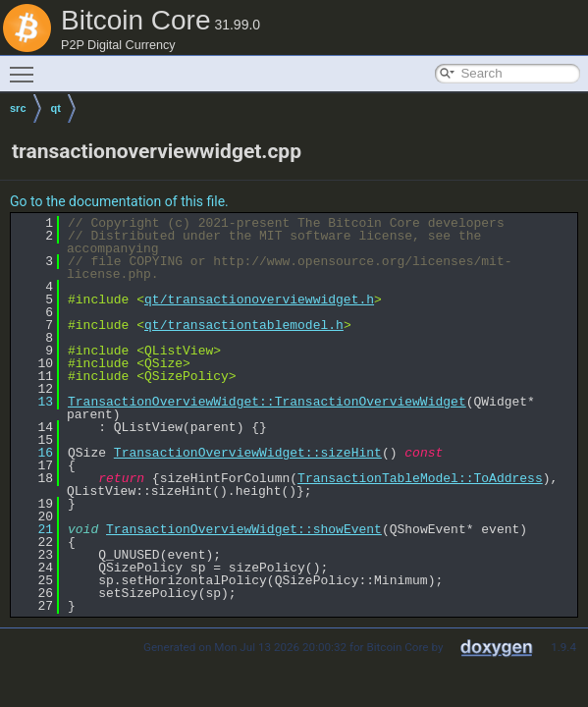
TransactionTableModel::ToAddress (420, 478)
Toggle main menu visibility (27, 66)
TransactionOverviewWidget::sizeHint (248, 453)
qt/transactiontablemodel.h (244, 325)
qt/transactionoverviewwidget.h (259, 299)
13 (34, 402)
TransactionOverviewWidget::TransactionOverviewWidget (267, 402)
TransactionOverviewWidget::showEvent (244, 529)
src (18, 108)
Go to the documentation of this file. (119, 201)
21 (34, 529)
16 (34, 453)
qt (56, 108)
